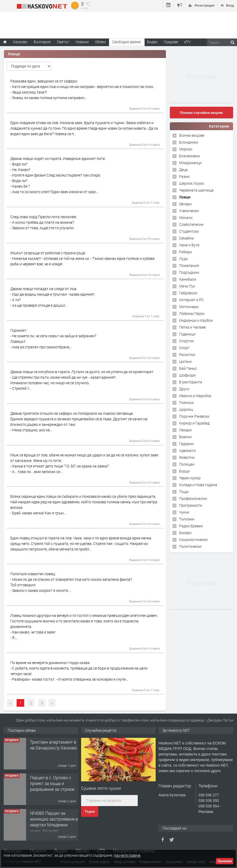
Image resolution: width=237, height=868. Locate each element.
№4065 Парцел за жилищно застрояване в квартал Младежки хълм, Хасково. (54, 822)
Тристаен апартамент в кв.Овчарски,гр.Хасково (53, 745)
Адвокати (187, 450)
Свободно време (126, 42)
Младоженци (190, 163)
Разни (184, 176)
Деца (183, 170)
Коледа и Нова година (198, 485)
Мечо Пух (187, 286)
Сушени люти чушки (101, 788)
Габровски (188, 293)
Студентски (189, 231)
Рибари (186, 252)
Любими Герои (192, 313)
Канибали (188, 279)
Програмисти (191, 505)
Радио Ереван (191, 526)
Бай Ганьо (188, 368)
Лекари (185, 430)
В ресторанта (191, 382)
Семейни (187, 238)
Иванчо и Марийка (195, 396)
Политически (190, 546)
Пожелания (189, 265)
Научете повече (127, 855)
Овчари (185, 204)
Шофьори (187, 375)
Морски (186, 149)
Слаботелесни (191, 224)
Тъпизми (187, 519)
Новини (82, 42)
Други (184, 389)
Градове (171, 42)
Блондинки (189, 142)
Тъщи (184, 492)
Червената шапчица (196, 190)
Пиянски (186, 403)
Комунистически (193, 540)
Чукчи (184, 512)
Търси (90, 812)
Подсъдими (189, 272)
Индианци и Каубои (196, 320)
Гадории (186, 444)
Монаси (186, 218)
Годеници (187, 334)
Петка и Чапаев (192, 327)
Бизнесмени (189, 156)
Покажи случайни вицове (201, 113)
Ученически (189, 211)
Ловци (185, 197)
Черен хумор (190, 478)
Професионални (193, 498)
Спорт (184, 348)
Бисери (185, 533)
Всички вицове (192, 135)
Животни (187, 457)
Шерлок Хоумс (192, 183)
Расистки (187, 355)
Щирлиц (186, 409)
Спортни (186, 341)
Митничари (189, 307)
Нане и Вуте (189, 245)
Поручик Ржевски (194, 416)
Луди (183, 259)
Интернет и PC (191, 300)
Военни (185, 437)
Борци (184, 471)
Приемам (225, 861)
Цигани (185, 361)
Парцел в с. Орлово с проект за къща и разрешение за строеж (52, 783)
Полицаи (187, 464)
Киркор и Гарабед (194, 423)
